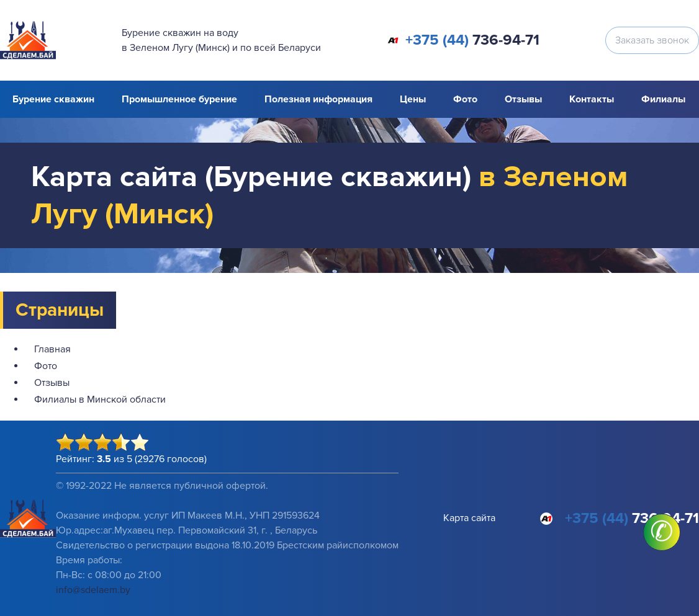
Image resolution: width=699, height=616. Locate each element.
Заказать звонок (652, 40)
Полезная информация (318, 99)
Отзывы (523, 99)
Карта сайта (469, 518)
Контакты (592, 99)
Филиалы (663, 99)
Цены (413, 99)
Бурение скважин (53, 99)
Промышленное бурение (179, 99)
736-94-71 (472, 40)
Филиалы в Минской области (100, 400)
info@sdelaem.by (93, 590)
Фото (465, 99)
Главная (52, 349)
